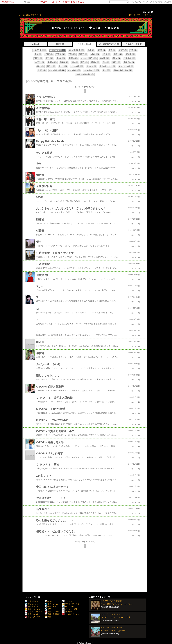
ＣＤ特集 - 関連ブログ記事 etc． (114, 631)
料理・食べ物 (32, 614)
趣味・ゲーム (51, 604)
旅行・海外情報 (52, 614)
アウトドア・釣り (71, 604)
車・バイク (68, 606)
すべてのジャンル (71, 614)
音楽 (28, 2)
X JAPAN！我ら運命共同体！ (113, 601)
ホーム (22, 15)
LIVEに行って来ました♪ (110, 614)
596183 (147, 12)
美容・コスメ (32, 606)
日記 (28, 15)
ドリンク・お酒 (33, 617)
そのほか (67, 612)
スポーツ (67, 601)
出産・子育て (32, 601)
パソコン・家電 (70, 609)
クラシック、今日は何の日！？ (113, 628)
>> (140, 2)
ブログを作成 (158, 2)
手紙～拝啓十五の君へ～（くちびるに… (117, 604)
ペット (49, 601)
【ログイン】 (148, 15)
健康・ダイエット (34, 609)
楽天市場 (168, 2)
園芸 (48, 617)
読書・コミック (52, 612)
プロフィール (36, 15)
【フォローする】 (135, 15)
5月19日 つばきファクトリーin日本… (117, 617)
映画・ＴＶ (50, 606)
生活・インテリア (34, 612)
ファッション (32, 604)
